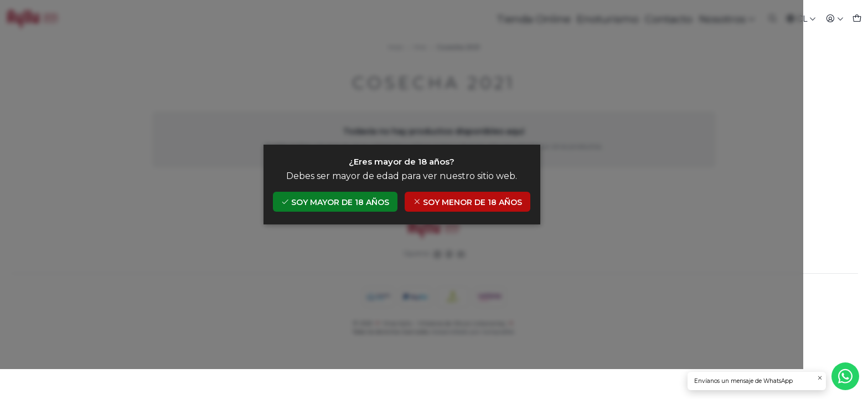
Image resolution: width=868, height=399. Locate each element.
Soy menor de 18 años (500, 217)
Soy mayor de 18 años (367, 217)
